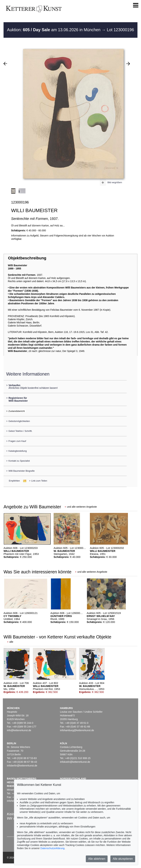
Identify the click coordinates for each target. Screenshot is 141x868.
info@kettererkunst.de (19, 730)
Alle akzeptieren (123, 859)
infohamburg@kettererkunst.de (77, 730)
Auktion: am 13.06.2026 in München (54, 30)
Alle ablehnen (97, 859)
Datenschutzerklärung (52, 848)
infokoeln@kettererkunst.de (75, 762)
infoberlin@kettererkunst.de (22, 766)
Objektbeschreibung (27, 258)
